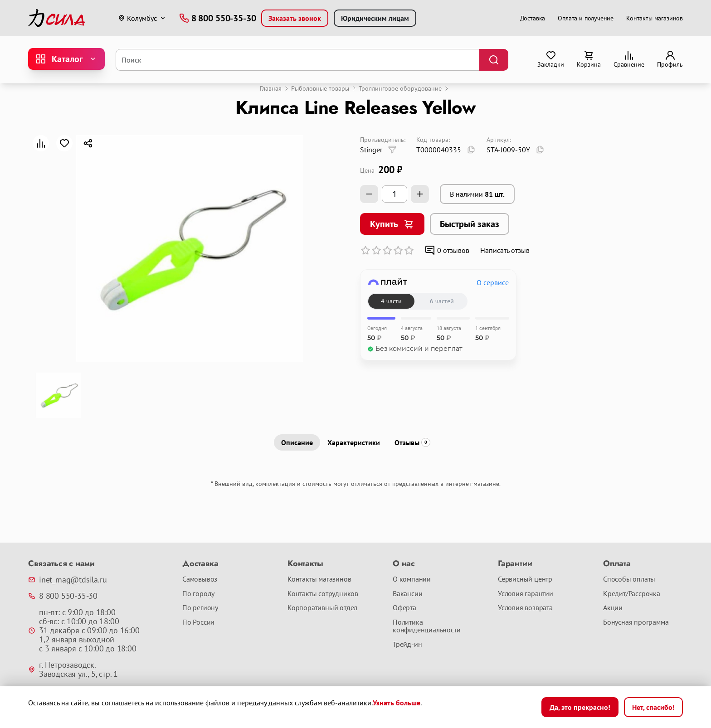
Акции (613, 608)
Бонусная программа (636, 622)
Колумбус (137, 18)
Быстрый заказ (470, 224)
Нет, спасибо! (653, 707)
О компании (412, 579)
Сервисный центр (525, 579)
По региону (200, 608)
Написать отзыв (505, 250)
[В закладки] (64, 143)
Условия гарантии (526, 594)
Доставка (533, 18)
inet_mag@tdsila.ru (67, 580)
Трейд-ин (407, 645)
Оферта (404, 608)
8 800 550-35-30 (63, 596)
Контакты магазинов (655, 18)
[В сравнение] (41, 143)
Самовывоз (200, 579)
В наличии (477, 194)
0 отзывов (447, 250)
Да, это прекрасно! (580, 707)
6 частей (442, 301)
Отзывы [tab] (412, 442)
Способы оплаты (629, 579)
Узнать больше (397, 703)
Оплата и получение (586, 18)
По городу (198, 594)
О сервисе (493, 282)
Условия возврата (525, 608)
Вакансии (407, 594)
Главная (271, 88)
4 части (391, 301)
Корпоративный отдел (322, 608)
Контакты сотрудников (323, 594)
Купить (392, 224)
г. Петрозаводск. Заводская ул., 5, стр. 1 (73, 670)
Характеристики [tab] (354, 442)
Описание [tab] (297, 442)
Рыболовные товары (320, 88)
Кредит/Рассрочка (632, 594)
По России (198, 622)
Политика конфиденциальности (426, 626)
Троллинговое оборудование (400, 88)
